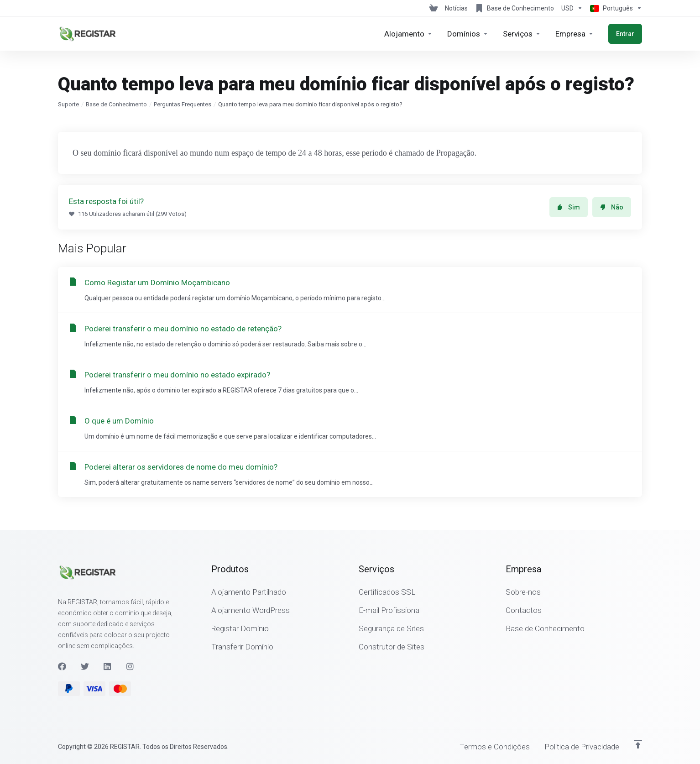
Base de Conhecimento (116, 104)
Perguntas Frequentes (183, 104)
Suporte (68, 104)
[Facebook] (62, 666)
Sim (569, 207)
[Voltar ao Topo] (638, 744)
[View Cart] (434, 8)
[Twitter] (85, 666)
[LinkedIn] (108, 666)
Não (612, 207)
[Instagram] (131, 666)
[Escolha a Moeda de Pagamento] (572, 8)
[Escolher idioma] (614, 8)
